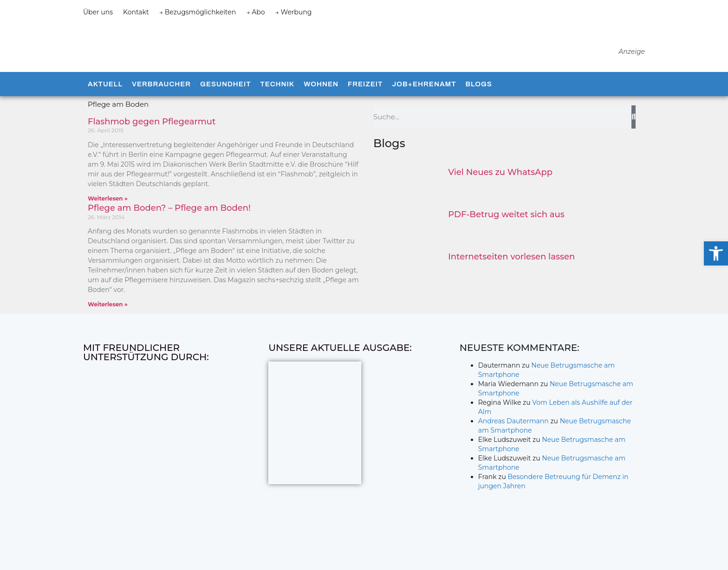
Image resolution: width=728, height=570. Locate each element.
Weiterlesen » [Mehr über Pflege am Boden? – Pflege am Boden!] (108, 321)
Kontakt (136, 12)
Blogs (478, 101)
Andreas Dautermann (513, 438)
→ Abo (255, 12)
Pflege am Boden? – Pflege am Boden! (169, 225)
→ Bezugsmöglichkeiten (198, 12)
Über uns (98, 12)
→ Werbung (294, 12)
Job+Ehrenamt (424, 101)
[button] (716, 253)
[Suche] (634, 134)
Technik (277, 101)
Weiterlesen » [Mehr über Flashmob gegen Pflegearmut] (108, 216)
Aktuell (105, 101)
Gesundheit (225, 101)
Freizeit (365, 101)
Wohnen (321, 101)
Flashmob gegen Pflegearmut (152, 139)
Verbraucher (161, 101)
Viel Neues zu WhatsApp (500, 189)
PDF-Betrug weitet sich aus (506, 232)
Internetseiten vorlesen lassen (511, 274)
